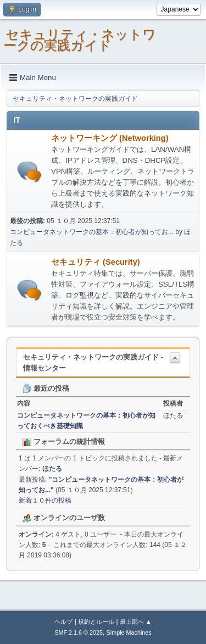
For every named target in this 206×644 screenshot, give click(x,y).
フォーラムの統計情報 (64, 441)
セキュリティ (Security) (96, 262)
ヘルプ (63, 622)
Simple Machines (129, 632)
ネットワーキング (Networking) (110, 138)
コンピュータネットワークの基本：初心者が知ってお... (92, 232)
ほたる (173, 415)
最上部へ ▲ (136, 622)
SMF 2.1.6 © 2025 (79, 632)
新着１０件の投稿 (45, 500)
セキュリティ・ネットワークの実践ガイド (80, 40)
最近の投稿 (46, 388)
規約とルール (96, 622)
